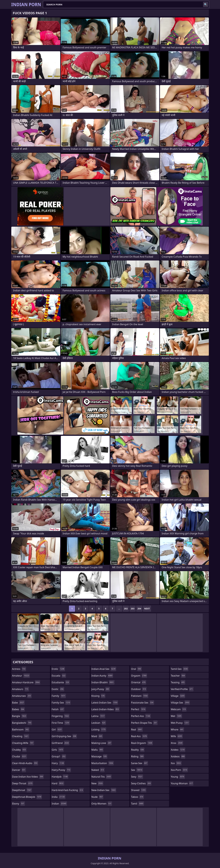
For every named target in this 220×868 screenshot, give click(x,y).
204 (139, 609)
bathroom (21, 730)
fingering (61, 716)
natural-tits (102, 777)
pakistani (140, 696)
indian (59, 804)
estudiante (61, 682)
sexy (137, 777)
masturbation (103, 763)
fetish (58, 709)
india (59, 797)
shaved (139, 790)
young (178, 777)
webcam (179, 709)
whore (177, 730)
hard (58, 783)
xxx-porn (179, 770)
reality (138, 750)
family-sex (61, 703)
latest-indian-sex (105, 703)
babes (18, 709)
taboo (137, 797)
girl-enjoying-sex (64, 736)
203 (133, 609)
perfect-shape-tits (144, 723)
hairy (58, 763)
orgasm (139, 676)
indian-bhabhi (103, 682)
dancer (19, 770)
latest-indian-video (105, 709)
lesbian (99, 723)
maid (97, 736)
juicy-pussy (101, 689)
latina (98, 716)
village (178, 696)
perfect (139, 709)
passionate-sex (142, 703)
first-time (61, 723)
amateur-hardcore (26, 682)
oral (136, 669)
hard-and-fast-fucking (68, 790)
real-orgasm (142, 743)
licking (99, 730)
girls (58, 750)
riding (138, 756)
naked (98, 770)
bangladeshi (22, 723)
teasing (178, 682)
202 (126, 609)
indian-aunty (102, 676)
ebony (18, 804)
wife (177, 736)
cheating (21, 736)
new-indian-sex (104, 790)
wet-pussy (180, 723)
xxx (176, 763)
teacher (178, 676)
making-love (102, 743)
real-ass (139, 736)
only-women (102, 804)
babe (18, 703)
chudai (19, 756)
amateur (21, 676)
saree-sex (140, 763)
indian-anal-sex (104, 669)
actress (19, 669)
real (137, 730)
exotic (58, 689)
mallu (97, 750)
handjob (60, 777)
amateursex (22, 696)
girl (57, 730)
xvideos (178, 756)
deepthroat (22, 790)
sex (137, 770)
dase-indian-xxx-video (28, 777)
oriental (139, 682)
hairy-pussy (61, 770)
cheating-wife (23, 743)
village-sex (180, 703)
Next (147, 609)
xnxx (177, 743)
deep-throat (23, 783)
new (97, 783)
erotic (58, 669)
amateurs (21, 689)
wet (176, 716)
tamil (137, 804)
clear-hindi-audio (25, 763)
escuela (59, 676)
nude (97, 797)
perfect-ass (141, 716)
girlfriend (61, 743)
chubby (19, 750)
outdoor (139, 689)
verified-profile (182, 689)
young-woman (182, 783)
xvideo (178, 750)
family (59, 696)
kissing (98, 696)
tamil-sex (180, 669)
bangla (19, 716)
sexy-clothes (141, 783)
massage (99, 756)
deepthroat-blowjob (27, 797)
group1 (59, 756)
